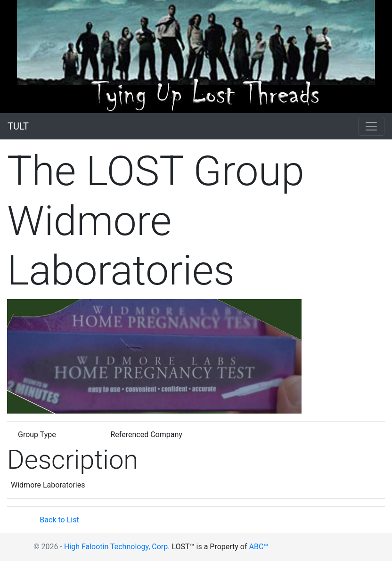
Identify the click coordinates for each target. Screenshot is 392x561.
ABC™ (259, 547)
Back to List (59, 520)
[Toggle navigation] (371, 126)
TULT (18, 126)
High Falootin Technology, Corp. (117, 547)
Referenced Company (147, 435)
